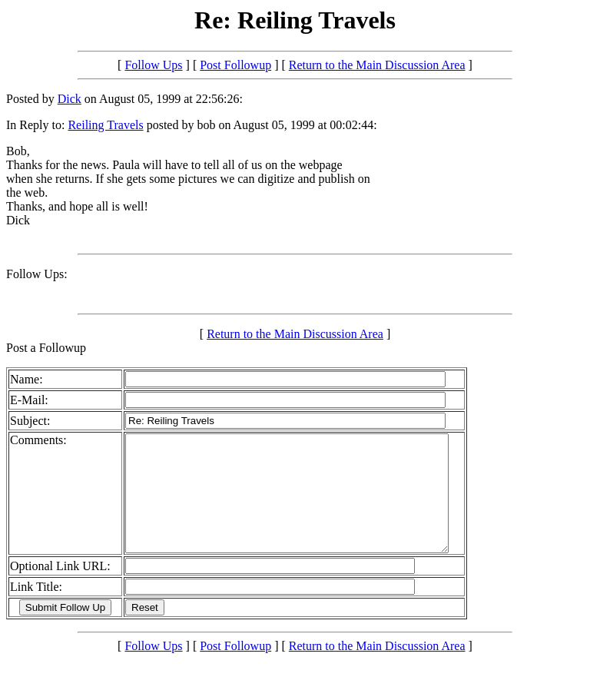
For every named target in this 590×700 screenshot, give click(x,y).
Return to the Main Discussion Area (377, 65)
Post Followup (235, 65)
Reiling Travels (105, 125)
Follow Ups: (37, 274)
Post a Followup (46, 348)
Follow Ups (153, 65)
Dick (70, 99)
